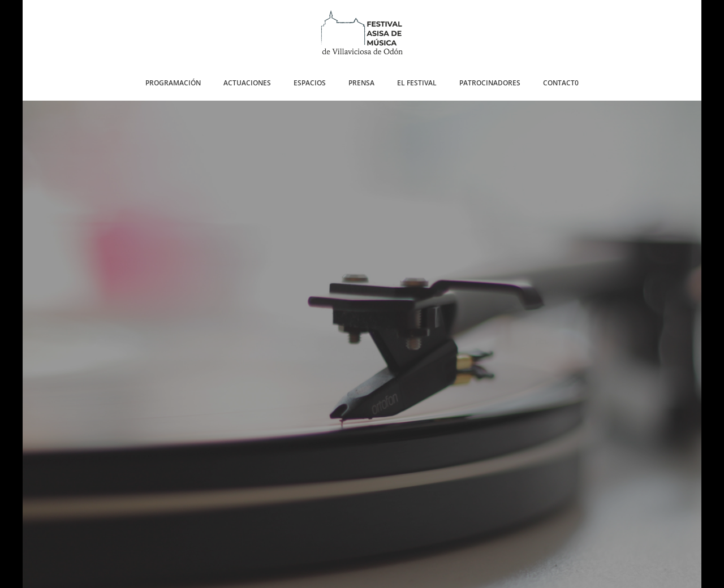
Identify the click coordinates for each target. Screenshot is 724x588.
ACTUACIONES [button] (247, 83)
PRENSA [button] (361, 83)
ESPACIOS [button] (310, 83)
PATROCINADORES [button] (490, 83)
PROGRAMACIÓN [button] (173, 83)
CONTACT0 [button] (561, 83)
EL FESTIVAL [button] (417, 83)
